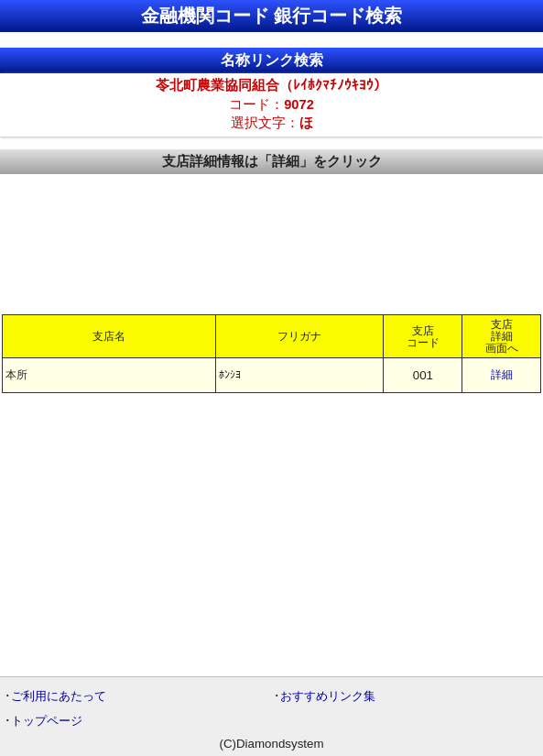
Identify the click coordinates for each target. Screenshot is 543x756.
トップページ (47, 721)
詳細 (502, 375)
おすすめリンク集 (328, 696)
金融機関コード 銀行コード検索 (272, 16)
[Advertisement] (271, 243)
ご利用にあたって (59, 696)
